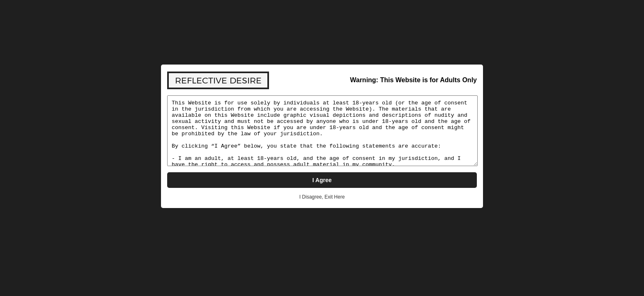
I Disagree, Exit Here (322, 197)
